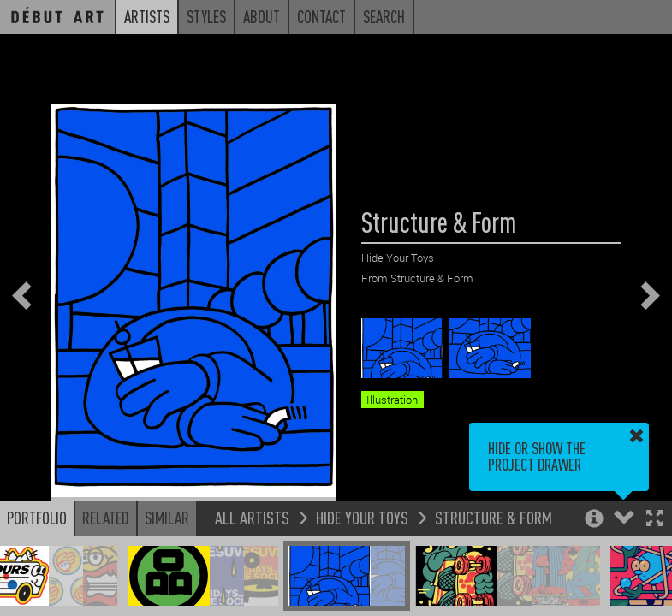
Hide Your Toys (362, 517)
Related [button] (106, 518)
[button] (654, 520)
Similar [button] (167, 518)
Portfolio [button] (37, 518)
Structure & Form (494, 517)
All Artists (252, 517)
